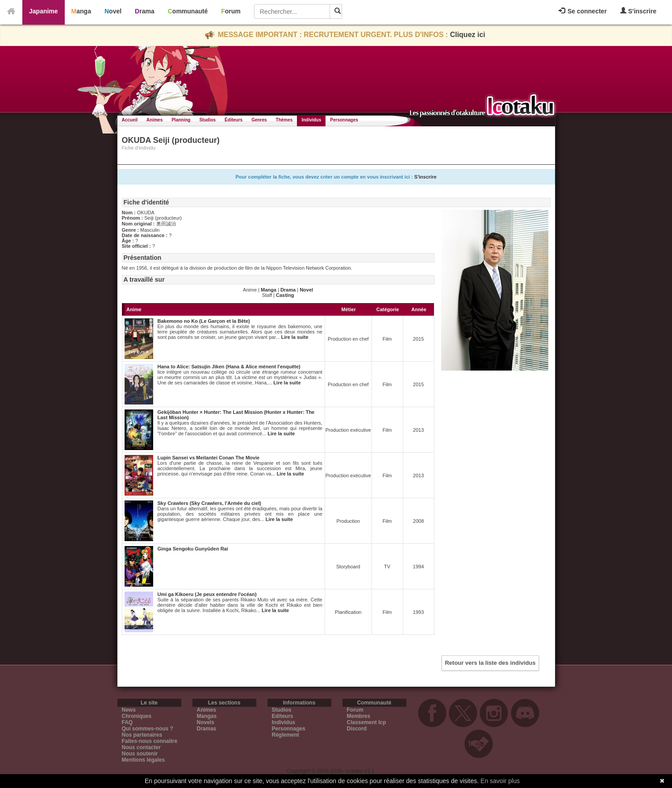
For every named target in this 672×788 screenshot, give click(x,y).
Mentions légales (144, 760)
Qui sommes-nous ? (148, 729)
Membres (359, 716)
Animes (154, 120)
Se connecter (583, 11)
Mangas (207, 716)
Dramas (207, 729)
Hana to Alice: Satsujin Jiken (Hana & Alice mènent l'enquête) (229, 367)
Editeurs (283, 716)
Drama (145, 11)
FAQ (127, 722)
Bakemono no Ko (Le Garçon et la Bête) (204, 321)
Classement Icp (367, 722)
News (129, 710)
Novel (113, 11)
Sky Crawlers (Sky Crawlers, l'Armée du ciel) (210, 503)
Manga (81, 11)
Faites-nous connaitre (150, 741)
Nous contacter (141, 747)
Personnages (344, 120)
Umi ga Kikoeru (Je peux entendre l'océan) (207, 594)
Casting (285, 295)
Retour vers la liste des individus (490, 663)
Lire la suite (295, 337)
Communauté (188, 11)
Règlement (286, 735)
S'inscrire (638, 11)
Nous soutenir (140, 754)
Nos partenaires (142, 735)
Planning (181, 120)
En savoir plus (500, 781)
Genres (259, 120)
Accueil (130, 120)
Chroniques (137, 716)
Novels (206, 722)
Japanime (44, 11)
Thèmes (284, 120)
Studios (207, 120)
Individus (311, 120)
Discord (357, 729)
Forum (231, 11)
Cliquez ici (468, 35)
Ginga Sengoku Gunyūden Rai (193, 549)
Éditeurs (234, 120)
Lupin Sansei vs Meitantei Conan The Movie (209, 458)
